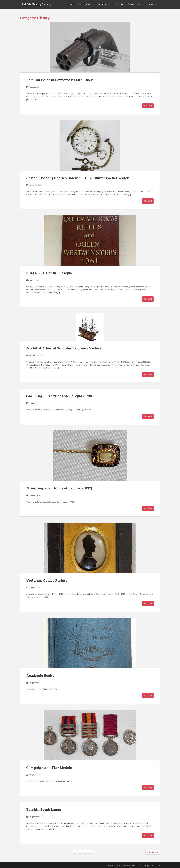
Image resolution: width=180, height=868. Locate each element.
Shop (131, 4)
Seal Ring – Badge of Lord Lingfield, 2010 (60, 396)
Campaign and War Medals (49, 768)
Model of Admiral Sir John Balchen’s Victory (64, 348)
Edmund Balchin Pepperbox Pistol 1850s (60, 80)
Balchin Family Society (37, 4)
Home (71, 4)
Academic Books (40, 675)
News (78, 4)
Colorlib (140, 865)
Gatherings (103, 4)
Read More (148, 106)
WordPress (156, 865)
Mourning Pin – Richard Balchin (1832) (59, 488)
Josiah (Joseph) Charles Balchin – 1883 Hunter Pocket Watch (78, 178)
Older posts (153, 852)
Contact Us (152, 4)
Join (140, 4)
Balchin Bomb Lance (44, 810)
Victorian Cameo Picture (47, 580)
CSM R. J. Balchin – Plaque (49, 273)
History (89, 4)
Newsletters (118, 4)
